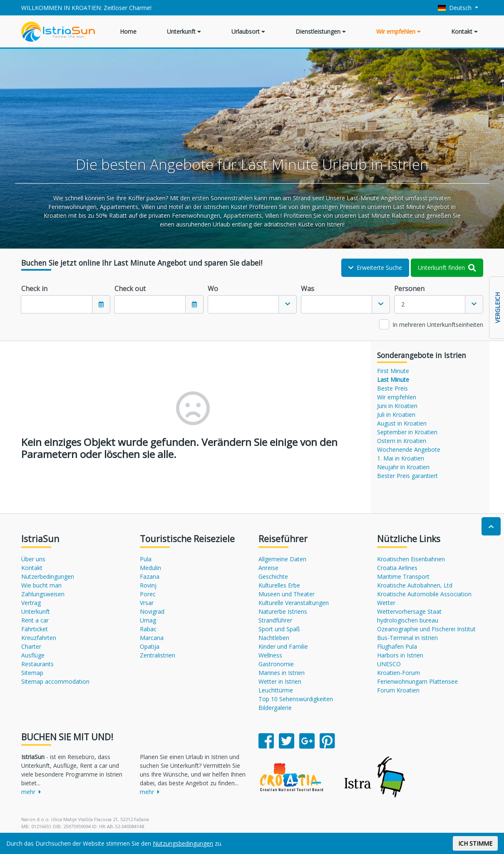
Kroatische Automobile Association (424, 594)
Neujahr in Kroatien (403, 467)
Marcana (152, 638)
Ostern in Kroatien (402, 441)
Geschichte (273, 576)
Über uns (33, 559)
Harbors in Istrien (400, 655)
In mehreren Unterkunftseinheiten (438, 325)
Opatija (150, 646)
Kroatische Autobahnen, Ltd (415, 585)
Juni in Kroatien (397, 406)
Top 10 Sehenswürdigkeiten (296, 699)
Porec (148, 594)
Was (308, 289)
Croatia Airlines (397, 568)
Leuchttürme (276, 690)
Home (128, 31)
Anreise (268, 568)
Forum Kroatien (398, 690)
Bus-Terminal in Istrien (407, 638)
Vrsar (147, 603)
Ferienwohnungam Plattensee (417, 681)
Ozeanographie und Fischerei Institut (426, 629)
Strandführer (275, 620)
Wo (213, 289)
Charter (31, 646)
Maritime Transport (403, 576)
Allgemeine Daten (282, 559)
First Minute (393, 371)
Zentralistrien (158, 655)
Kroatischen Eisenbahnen (411, 559)
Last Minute (393, 380)
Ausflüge (33, 655)
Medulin (150, 568)
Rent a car (35, 620)
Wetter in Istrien (280, 681)
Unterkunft (184, 31)
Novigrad (152, 611)
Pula (146, 559)
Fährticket (35, 629)
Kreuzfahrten (39, 638)
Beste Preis (392, 388)
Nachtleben (274, 638)
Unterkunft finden (447, 268)
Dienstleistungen (321, 31)
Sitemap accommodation (55, 681)
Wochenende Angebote (409, 449)
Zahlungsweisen (43, 594)
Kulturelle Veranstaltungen (294, 603)
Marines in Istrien (282, 673)
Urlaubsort (248, 31)
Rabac (148, 629)
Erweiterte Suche (375, 268)
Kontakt (464, 31)
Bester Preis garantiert (407, 476)
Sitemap (32, 673)
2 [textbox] (403, 304)
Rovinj (148, 585)
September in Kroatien (407, 432)
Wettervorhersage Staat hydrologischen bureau (409, 616)
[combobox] (252, 304)
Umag (148, 620)
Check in (34, 289)
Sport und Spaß (279, 629)
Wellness (270, 655)
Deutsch (456, 8)
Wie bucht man (41, 585)
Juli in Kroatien (396, 415)
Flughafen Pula (397, 646)
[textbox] (243, 304)
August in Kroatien (402, 423)
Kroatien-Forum (398, 673)
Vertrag (31, 603)
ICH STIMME (475, 843)
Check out (130, 289)
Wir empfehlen (398, 31)
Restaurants (37, 664)
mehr (31, 792)
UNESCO (389, 664)
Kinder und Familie (283, 646)
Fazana (150, 576)
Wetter (386, 603)
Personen (409, 289)
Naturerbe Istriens (283, 611)
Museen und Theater (287, 594)
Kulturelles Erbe (279, 585)
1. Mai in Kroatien (401, 458)
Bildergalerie (275, 708)
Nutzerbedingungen (48, 576)
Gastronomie (276, 664)
